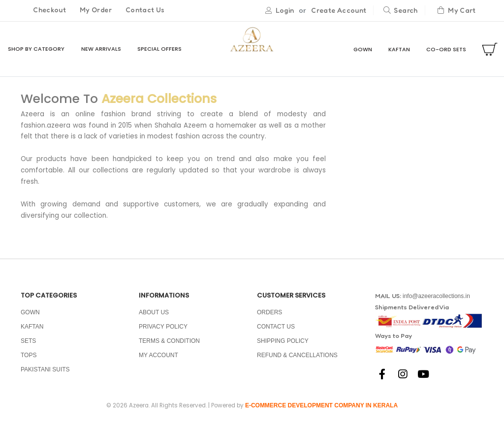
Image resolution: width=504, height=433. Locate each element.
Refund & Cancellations (297, 361)
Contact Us (145, 10)
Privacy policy (163, 333)
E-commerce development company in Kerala (321, 412)
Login (285, 11)
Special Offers (159, 49)
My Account (158, 361)
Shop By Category (36, 49)
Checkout (49, 10)
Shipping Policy (283, 347)
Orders (269, 318)
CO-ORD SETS (446, 50)
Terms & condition (169, 347)
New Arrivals (101, 49)
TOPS (29, 361)
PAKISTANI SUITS (45, 375)
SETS (28, 347)
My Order (96, 10)
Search (400, 11)
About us (154, 318)
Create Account (339, 11)
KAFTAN (399, 50)
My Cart (457, 11)
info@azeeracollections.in (436, 302)
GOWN (363, 50)
